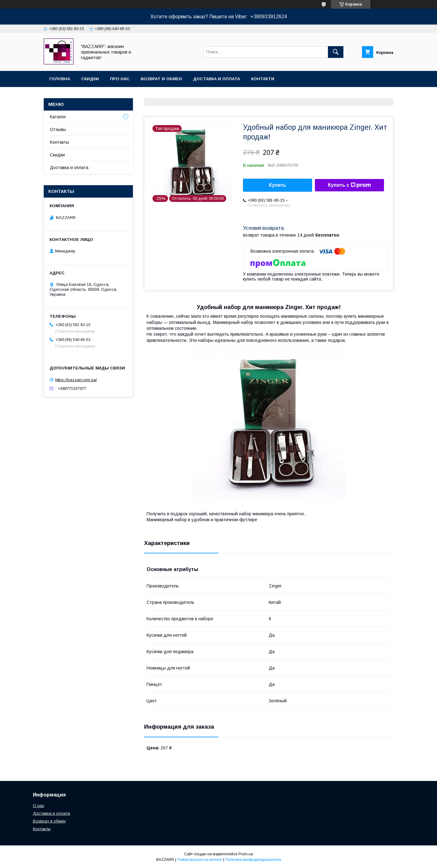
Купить (278, 185)
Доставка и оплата (216, 79)
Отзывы (58, 129)
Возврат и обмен (161, 79)
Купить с (349, 185)
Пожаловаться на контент (200, 860)
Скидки (90, 79)
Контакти (263, 79)
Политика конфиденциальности (253, 860)
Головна (60, 79)
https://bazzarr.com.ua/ (76, 380)
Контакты (60, 142)
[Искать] (336, 52)
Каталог (58, 117)
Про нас (120, 79)
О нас (39, 806)
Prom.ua (246, 854)
